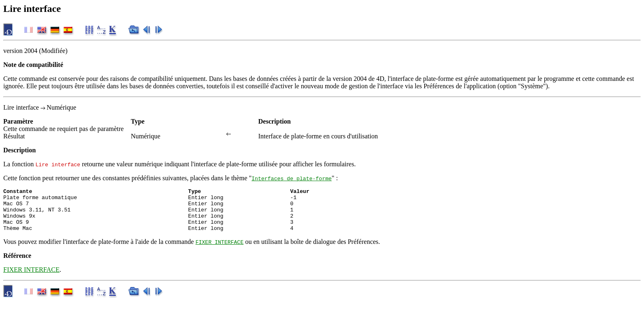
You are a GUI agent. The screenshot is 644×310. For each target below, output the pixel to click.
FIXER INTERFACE (220, 250)
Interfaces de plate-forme (292, 178)
